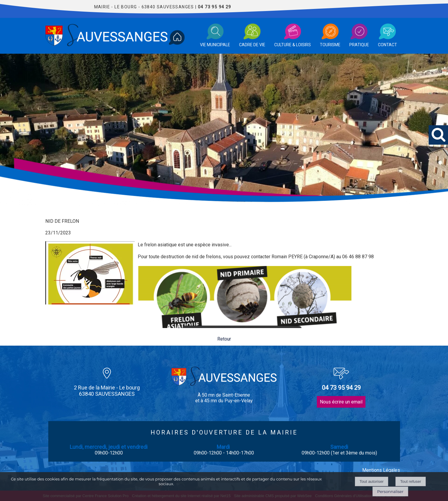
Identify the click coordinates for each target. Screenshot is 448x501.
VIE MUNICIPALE (215, 45)
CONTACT (387, 45)
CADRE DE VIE (252, 45)
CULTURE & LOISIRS (293, 45)
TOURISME (330, 45)
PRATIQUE (359, 45)
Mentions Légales (381, 470)
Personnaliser (390, 491)
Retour (224, 339)
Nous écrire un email (341, 402)
